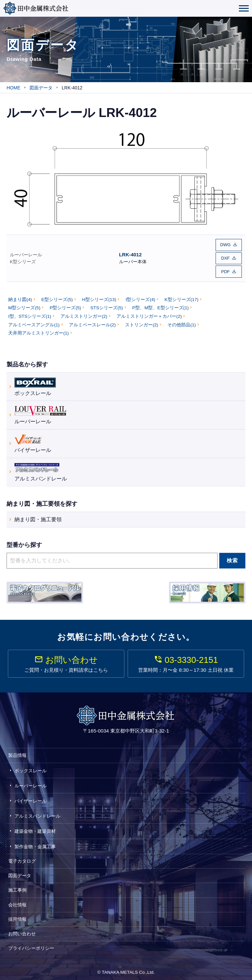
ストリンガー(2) (142, 322)
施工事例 (17, 887)
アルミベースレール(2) (92, 322)
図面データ (20, 873)
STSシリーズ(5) (107, 305)
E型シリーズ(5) (57, 297)
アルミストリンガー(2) (84, 314)
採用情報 (17, 916)
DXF (225, 257)
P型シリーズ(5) (65, 305)
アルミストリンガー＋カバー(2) (149, 314)
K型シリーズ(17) (182, 297)
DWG (225, 244)
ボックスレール (35, 383)
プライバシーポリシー (31, 945)
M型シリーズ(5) (24, 305)
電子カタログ (22, 858)
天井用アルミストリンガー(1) (39, 330)
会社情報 (17, 902)
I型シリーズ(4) (140, 297)
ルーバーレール (26, 254)
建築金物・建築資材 (35, 828)
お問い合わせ (22, 931)
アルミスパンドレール (41, 468)
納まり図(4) (20, 297)
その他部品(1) (182, 322)
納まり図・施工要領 (38, 517)
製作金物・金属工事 (35, 844)
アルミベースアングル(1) (34, 322)
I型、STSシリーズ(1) (30, 314)
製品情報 (17, 753)
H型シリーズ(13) (99, 297)
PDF (225, 269)
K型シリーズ (23, 260)
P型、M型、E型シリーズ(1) (160, 305)
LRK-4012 (130, 253)
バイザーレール (33, 440)
